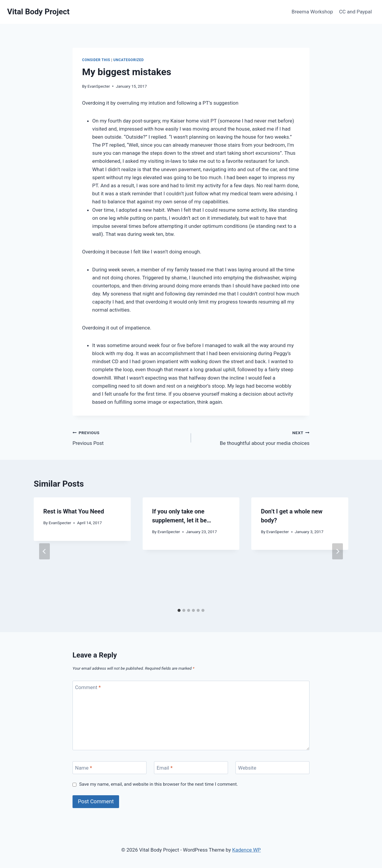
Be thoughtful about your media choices (253, 437)
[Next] (338, 551)
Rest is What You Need (74, 511)
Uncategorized (129, 60)
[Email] (191, 768)
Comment (88, 687)
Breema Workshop (312, 12)
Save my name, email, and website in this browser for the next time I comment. (158, 784)
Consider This (96, 60)
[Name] (110, 768)
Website (247, 768)
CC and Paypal (355, 12)
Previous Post (129, 437)
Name (84, 768)
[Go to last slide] (44, 551)
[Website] (272, 768)
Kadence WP (247, 850)
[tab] (179, 610)
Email (165, 768)
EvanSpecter (99, 86)
